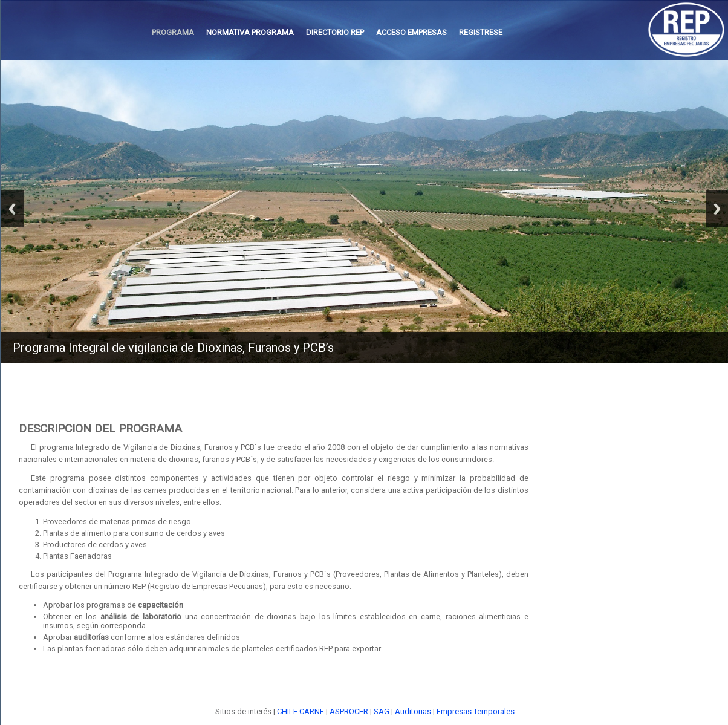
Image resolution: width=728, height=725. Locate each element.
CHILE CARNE (301, 711)
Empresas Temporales (476, 711)
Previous (12, 209)
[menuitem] (173, 33)
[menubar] (327, 33)
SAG (382, 711)
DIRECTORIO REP (335, 32)
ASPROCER (349, 711)
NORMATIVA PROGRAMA (250, 32)
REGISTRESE (481, 32)
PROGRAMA (173, 32)
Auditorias (413, 711)
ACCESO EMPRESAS (411, 32)
